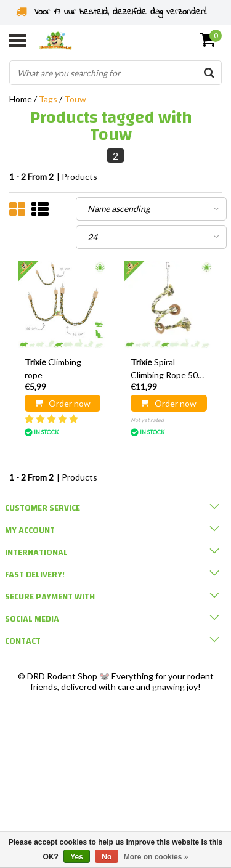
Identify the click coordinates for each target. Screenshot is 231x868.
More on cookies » (156, 857)
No (107, 857)
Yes (77, 857)
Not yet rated (147, 420)
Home (21, 99)
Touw (75, 99)
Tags (48, 99)
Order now (63, 403)
